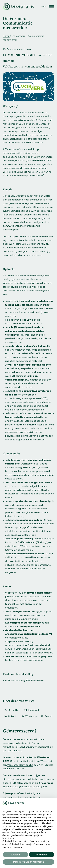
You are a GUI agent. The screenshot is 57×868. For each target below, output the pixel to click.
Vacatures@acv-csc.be (20, 765)
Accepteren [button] (41, 855)
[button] (48, 7)
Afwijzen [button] (15, 855)
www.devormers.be (32, 143)
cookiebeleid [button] (45, 823)
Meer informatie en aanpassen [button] (28, 862)
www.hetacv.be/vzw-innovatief (26, 176)
